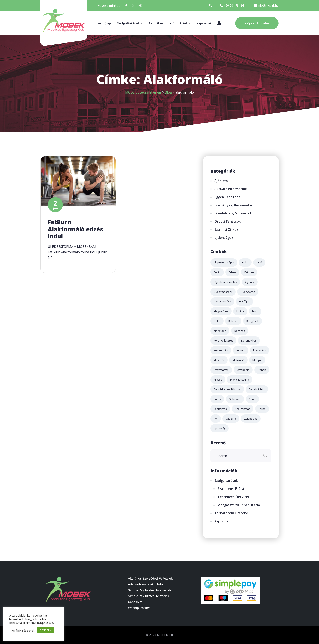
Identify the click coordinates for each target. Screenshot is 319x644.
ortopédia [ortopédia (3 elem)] (243, 370)
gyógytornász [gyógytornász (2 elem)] (222, 301)
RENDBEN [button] (46, 630)
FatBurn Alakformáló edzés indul (75, 229)
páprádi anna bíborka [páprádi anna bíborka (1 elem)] (227, 389)
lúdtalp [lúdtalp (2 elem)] (241, 350)
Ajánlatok (222, 181)
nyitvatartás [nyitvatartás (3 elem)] (221, 370)
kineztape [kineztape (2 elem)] (220, 331)
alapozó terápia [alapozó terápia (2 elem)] (224, 262)
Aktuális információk (231, 189)
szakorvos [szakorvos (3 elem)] (220, 409)
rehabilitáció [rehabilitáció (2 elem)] (257, 389)
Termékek (156, 23)
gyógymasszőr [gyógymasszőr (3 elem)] (223, 292)
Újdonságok (224, 238)
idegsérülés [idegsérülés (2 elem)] (221, 311)
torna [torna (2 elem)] (262, 409)
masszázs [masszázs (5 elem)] (260, 350)
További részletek (22, 630)
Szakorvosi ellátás (231, 489)
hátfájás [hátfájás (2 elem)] (245, 301)
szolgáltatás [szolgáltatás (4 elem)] (243, 409)
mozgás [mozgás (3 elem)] (257, 360)
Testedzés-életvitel (233, 497)
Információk (179, 23)
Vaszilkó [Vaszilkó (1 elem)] (231, 419)
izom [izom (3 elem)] (255, 311)
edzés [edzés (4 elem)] (232, 272)
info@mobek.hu (266, 5)
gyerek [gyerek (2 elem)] (250, 282)
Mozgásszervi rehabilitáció (239, 505)
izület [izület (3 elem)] (217, 321)
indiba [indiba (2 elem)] (240, 311)
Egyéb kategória (227, 197)
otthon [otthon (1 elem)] (262, 370)
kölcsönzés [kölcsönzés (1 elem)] (221, 350)
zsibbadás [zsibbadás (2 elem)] (251, 419)
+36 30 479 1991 (233, 5)
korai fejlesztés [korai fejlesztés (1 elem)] (223, 340)
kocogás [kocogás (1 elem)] (240, 331)
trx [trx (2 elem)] (216, 419)
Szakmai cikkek (226, 230)
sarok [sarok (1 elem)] (217, 399)
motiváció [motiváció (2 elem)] (238, 360)
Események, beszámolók (234, 205)
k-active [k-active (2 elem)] (233, 321)
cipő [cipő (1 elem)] (259, 262)
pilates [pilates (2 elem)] (218, 380)
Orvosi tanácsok (228, 221)
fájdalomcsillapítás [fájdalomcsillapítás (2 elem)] (225, 282)
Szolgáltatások (128, 23)
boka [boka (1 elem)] (245, 262)
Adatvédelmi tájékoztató (145, 584)
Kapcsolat (204, 23)
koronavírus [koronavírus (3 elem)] (249, 340)
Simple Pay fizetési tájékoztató (150, 590)
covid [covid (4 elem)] (217, 272)
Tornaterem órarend (231, 513)
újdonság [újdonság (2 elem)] (220, 428)
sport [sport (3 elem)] (252, 399)
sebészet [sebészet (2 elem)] (235, 399)
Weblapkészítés (139, 608)
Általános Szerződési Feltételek (150, 578)
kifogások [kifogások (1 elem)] (253, 321)
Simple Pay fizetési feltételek (149, 596)
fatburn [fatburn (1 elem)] (249, 272)
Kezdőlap (104, 23)
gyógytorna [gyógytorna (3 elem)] (248, 292)
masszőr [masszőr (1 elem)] (219, 360)
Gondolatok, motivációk (233, 213)
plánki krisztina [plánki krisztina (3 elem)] (240, 380)
